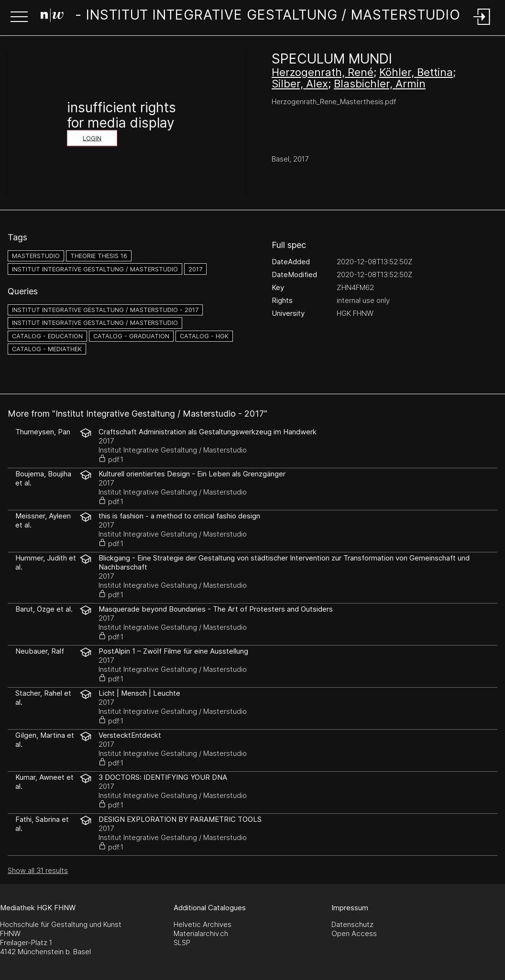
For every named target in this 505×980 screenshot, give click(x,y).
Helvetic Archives (203, 924)
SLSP (182, 942)
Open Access (354, 933)
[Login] (482, 26)
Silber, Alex (300, 84)
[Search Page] (251, 17)
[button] (19, 18)
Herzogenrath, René (323, 72)
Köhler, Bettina (416, 72)
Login (92, 138)
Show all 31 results (38, 870)
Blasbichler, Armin (380, 84)
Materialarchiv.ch (201, 933)
